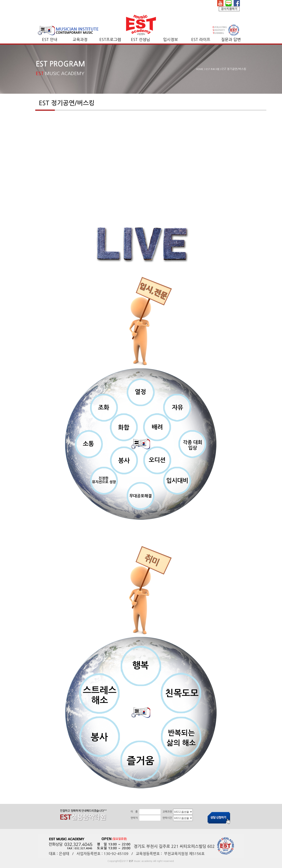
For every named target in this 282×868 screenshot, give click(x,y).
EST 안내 (50, 40)
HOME (200, 69)
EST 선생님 (141, 40)
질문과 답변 (231, 40)
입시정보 (171, 40)
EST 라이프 (201, 40)
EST (131, 861)
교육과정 (80, 40)
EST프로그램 (110, 40)
